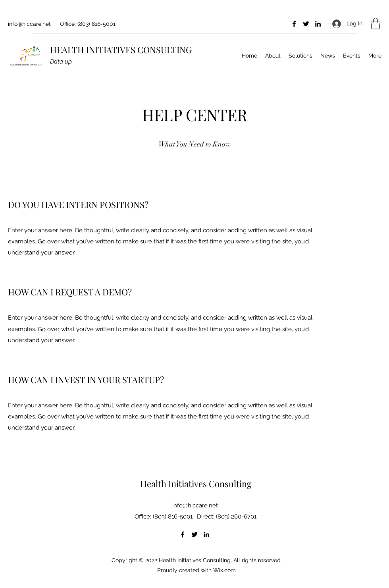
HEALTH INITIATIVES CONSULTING (121, 50)
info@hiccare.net (29, 24)
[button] (376, 24)
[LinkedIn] (318, 24)
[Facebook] (294, 24)
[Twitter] (306, 24)
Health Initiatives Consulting (196, 484)
